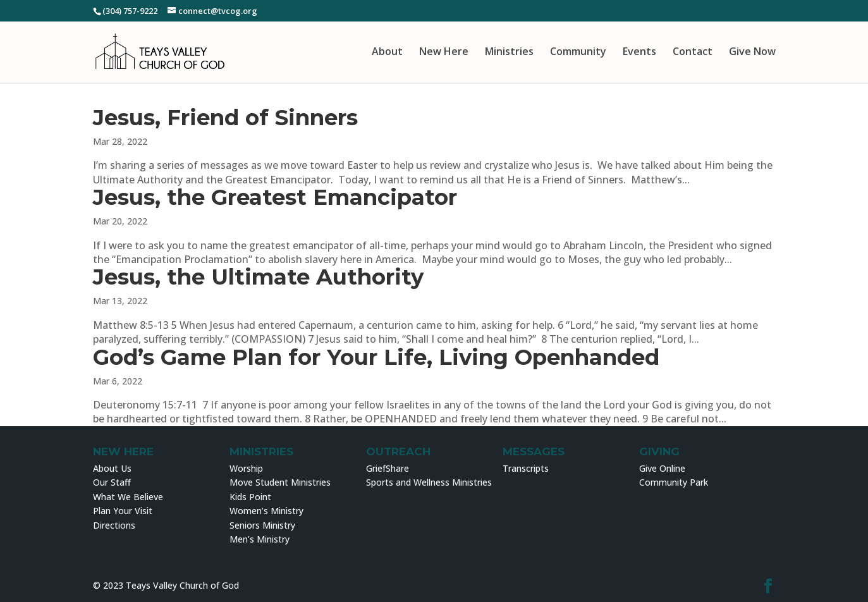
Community (578, 52)
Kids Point (250, 497)
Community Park (674, 482)
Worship (246, 468)
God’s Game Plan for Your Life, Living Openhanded (376, 357)
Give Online (662, 468)
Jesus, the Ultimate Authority (258, 277)
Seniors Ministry (262, 525)
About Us (112, 468)
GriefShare (388, 468)
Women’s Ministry (266, 511)
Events (639, 52)
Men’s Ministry (260, 539)
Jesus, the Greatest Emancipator (275, 197)
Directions (114, 525)
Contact (693, 52)
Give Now (752, 52)
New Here (444, 52)
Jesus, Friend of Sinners (225, 118)
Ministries (509, 52)
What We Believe (128, 497)
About (387, 52)
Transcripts (526, 468)
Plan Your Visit (123, 511)
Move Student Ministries (280, 482)
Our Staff (112, 482)
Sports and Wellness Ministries (429, 482)
